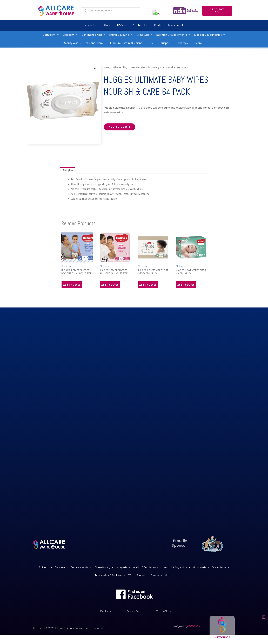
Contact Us (140, 25)
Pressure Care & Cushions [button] (128, 43)
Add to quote (121, 127)
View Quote (222, 637)
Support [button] (167, 43)
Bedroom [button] (70, 35)
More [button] (200, 43)
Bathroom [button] (51, 35)
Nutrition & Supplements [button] (173, 35)
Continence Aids (118, 67)
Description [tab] (68, 171)
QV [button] (153, 43)
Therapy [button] (185, 43)
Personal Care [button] (96, 43)
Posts (158, 25)
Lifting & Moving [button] (121, 35)
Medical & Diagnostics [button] (210, 35)
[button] (95, 68)
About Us (91, 25)
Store (107, 25)
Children (132, 67)
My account (176, 25)
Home (106, 67)
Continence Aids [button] (93, 35)
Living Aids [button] (145, 35)
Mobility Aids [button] (72, 43)
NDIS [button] (122, 25)
